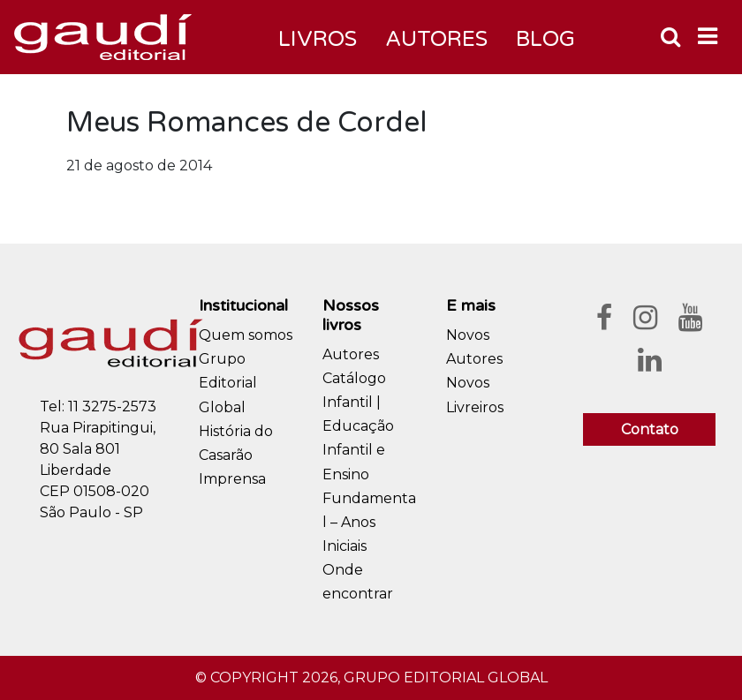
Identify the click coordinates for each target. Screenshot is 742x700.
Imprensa (232, 479)
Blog (545, 39)
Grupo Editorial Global (228, 383)
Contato (650, 429)
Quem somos (246, 335)
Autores (351, 354)
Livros (318, 39)
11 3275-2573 (112, 406)
